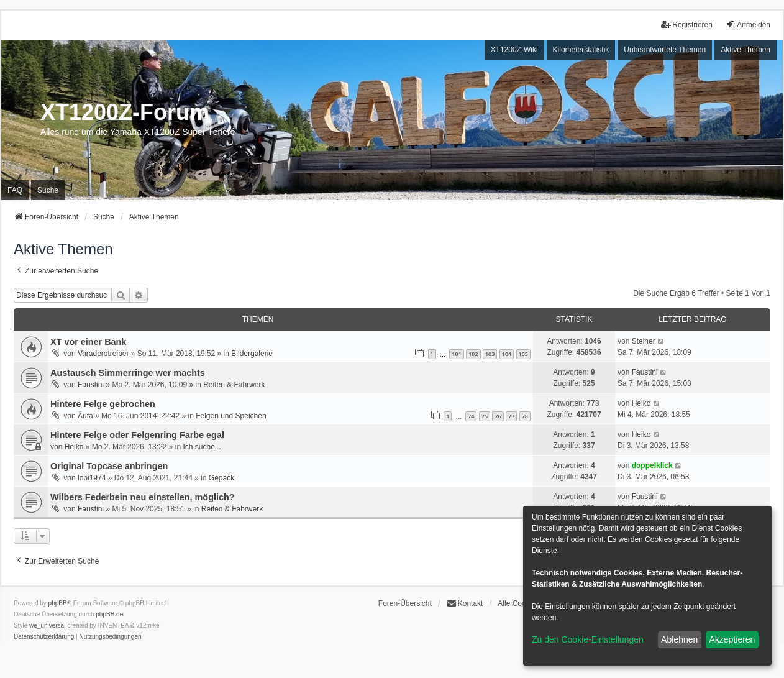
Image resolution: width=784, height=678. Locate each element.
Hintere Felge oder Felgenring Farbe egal (137, 435)
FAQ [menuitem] (15, 190)
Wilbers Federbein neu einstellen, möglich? (143, 497)
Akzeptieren (732, 639)
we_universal (47, 625)
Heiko (641, 403)
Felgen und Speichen (231, 416)
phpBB (58, 603)
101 (456, 354)
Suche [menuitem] (48, 190)
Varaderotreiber (103, 354)
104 (507, 354)
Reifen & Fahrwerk (234, 385)
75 (485, 416)
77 (511, 416)
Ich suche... (202, 447)
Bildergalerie (252, 354)
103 (490, 354)
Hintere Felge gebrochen (103, 404)
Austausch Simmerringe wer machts (128, 373)
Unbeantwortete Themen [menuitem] (665, 50)
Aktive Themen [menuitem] (745, 50)
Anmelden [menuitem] (748, 25)
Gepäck (221, 478)
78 (525, 416)
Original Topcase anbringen (109, 466)
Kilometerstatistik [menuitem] (581, 50)
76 (498, 416)
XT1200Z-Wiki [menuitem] (514, 50)
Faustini (91, 385)
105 (523, 354)
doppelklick (652, 465)
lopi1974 (92, 478)
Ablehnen (679, 639)
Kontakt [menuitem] (465, 603)
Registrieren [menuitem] (687, 25)
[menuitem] (44, 637)
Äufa (85, 416)
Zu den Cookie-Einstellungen (588, 639)
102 (473, 354)
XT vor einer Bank (88, 342)
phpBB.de (109, 614)
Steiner (644, 341)
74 (471, 416)
